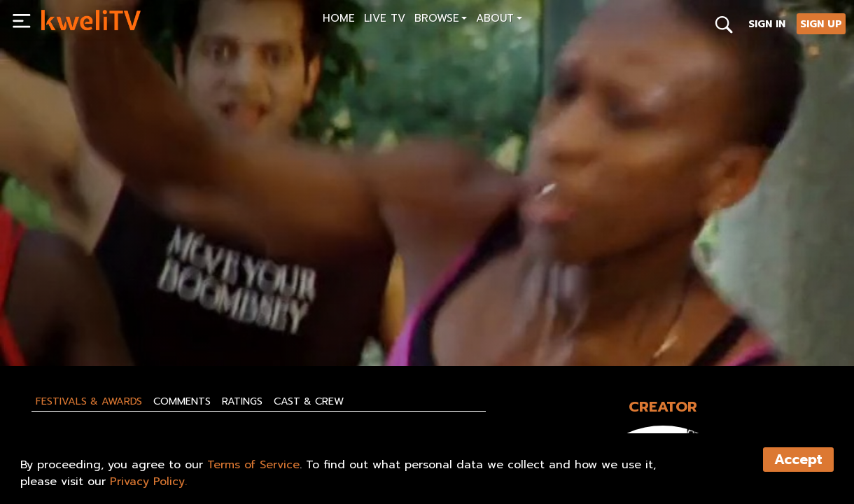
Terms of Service (253, 465)
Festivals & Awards (89, 401)
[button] (441, 20)
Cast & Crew (309, 401)
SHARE (242, 323)
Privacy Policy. (148, 482)
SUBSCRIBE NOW (84, 323)
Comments (182, 401)
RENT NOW (174, 323)
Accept (798, 460)
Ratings (242, 401)
